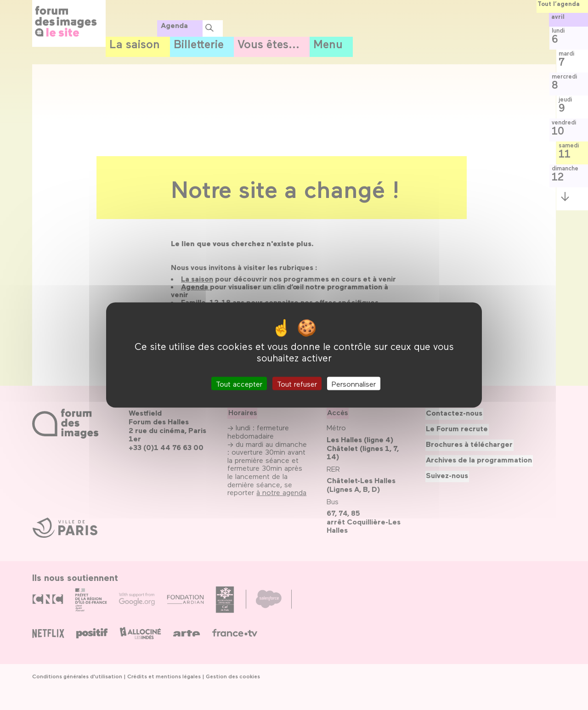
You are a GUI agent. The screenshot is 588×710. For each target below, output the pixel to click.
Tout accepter (239, 383)
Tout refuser (297, 383)
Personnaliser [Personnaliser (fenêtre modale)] (354, 383)
